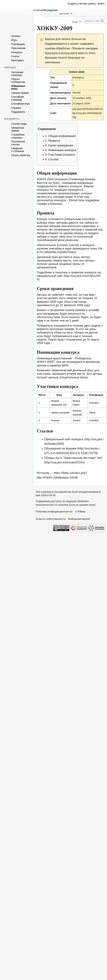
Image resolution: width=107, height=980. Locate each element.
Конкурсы (78, 77)
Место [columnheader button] (42, 395)
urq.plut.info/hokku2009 (86, 109)
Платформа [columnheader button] (96, 395)
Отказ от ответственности (51, 519)
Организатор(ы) (61, 93)
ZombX (77, 420)
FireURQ (94, 403)
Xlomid (76, 93)
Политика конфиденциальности (54, 512)
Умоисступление (60, 413)
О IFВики (80, 512)
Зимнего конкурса (70, 186)
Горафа (42, 204)
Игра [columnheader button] (59, 395)
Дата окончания (61, 104)
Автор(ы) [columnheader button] (78, 395)
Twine (92, 413)
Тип (53, 77)
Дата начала (58, 98)
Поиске (55, 420)
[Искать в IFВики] (95, 21)
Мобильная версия (79, 519)
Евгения (56, 204)
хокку (94, 248)
